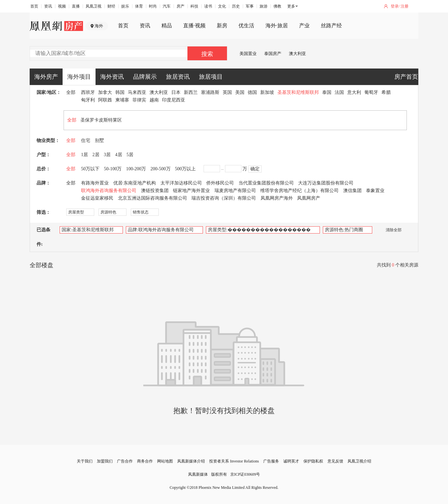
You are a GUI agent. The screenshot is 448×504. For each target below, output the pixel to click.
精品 (167, 26)
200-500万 (161, 169)
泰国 (327, 92)
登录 (395, 6)
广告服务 (271, 461)
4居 (119, 155)
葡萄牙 (371, 92)
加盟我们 (105, 461)
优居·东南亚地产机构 (135, 183)
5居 (130, 155)
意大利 (354, 92)
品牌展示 (145, 77)
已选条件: (43, 237)
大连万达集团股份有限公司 (326, 183)
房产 (181, 6)
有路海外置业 (95, 183)
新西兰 (191, 92)
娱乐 (125, 6)
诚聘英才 (291, 461)
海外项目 (79, 77)
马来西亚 (137, 92)
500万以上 (185, 169)
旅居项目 (211, 77)
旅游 (264, 6)
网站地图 (165, 461)
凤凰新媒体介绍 (191, 461)
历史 (236, 6)
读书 (208, 6)
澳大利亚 (297, 54)
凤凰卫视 (94, 6)
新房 (222, 26)
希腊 (386, 92)
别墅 (99, 140)
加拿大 (105, 92)
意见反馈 (335, 461)
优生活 (246, 26)
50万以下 (90, 169)
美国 (240, 92)
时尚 (153, 6)
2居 (96, 155)
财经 (111, 6)
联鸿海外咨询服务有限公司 (109, 191)
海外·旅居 (277, 26)
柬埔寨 (122, 100)
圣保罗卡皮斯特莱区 (101, 120)
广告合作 (125, 461)
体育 (139, 6)
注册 (405, 6)
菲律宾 (139, 100)
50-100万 (113, 169)
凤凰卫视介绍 (359, 461)
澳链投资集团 (155, 191)
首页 (34, 6)
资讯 (48, 6)
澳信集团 (352, 191)
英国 (227, 92)
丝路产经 (331, 26)
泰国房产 (273, 54)
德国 (252, 92)
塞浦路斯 (210, 92)
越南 (154, 100)
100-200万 (136, 169)
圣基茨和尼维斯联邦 (298, 92)
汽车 (167, 6)
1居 (84, 155)
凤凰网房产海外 (277, 198)
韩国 (120, 92)
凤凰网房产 (309, 198)
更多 (291, 6)
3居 (107, 155)
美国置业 (248, 54)
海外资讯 (112, 77)
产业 (304, 26)
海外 (99, 26)
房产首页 (406, 77)
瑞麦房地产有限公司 (235, 191)
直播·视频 (194, 26)
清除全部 (390, 230)
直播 (76, 6)
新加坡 (267, 92)
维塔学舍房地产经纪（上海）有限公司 (299, 191)
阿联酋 (105, 100)
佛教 (277, 6)
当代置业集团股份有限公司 (266, 183)
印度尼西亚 (174, 100)
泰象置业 (375, 191)
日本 (176, 92)
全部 (71, 92)
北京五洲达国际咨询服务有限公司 (153, 198)
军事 (250, 6)
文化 (222, 6)
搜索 (207, 54)
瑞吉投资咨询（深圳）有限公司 (224, 198)
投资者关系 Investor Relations (234, 461)
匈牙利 (88, 100)
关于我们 (85, 461)
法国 (339, 92)
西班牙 (88, 92)
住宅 (86, 140)
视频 (62, 6)
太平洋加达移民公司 (181, 183)
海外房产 (46, 77)
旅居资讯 (178, 77)
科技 (194, 6)
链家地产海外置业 (191, 191)
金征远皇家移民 (97, 198)
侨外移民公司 (220, 183)
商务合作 (145, 461)
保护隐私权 (313, 461)
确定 (255, 169)
